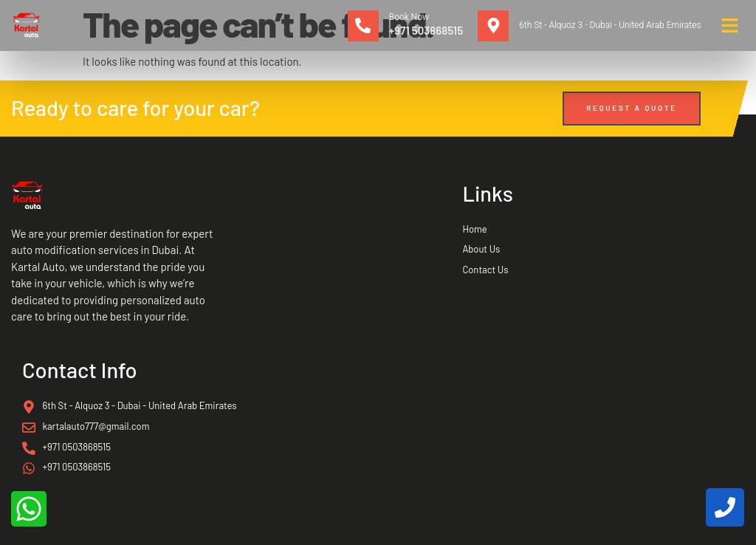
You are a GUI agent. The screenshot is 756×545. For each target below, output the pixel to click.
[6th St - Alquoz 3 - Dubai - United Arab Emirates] (493, 26)
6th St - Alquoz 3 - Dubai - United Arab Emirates (610, 25)
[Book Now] (363, 26)
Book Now (409, 17)
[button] (730, 26)
